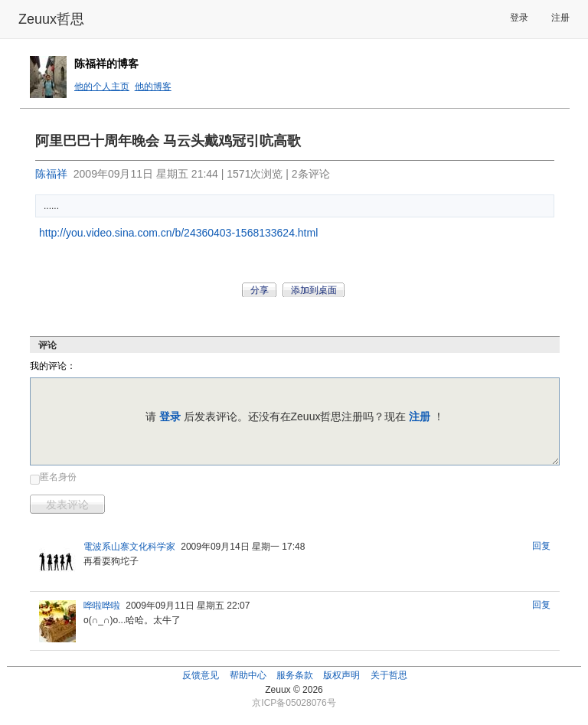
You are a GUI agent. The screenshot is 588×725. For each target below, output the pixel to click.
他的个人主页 (102, 87)
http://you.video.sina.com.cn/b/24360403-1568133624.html (178, 233)
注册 (560, 18)
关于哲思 (389, 675)
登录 (519, 18)
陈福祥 (51, 174)
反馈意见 (201, 675)
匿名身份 (58, 477)
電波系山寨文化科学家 (129, 547)
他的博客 (153, 87)
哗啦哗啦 (102, 606)
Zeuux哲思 (51, 19)
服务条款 (295, 675)
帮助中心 (248, 675)
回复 (541, 546)
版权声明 (341, 675)
